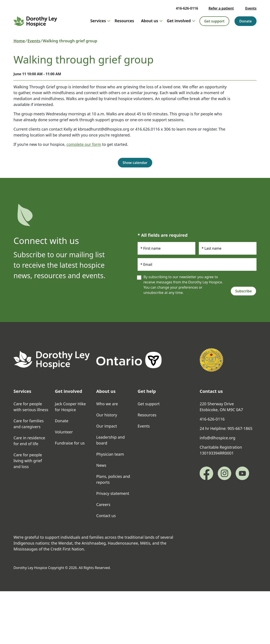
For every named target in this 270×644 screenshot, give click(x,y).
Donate (246, 21)
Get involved (181, 21)
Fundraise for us (70, 443)
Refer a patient (221, 8)
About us (152, 21)
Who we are (107, 404)
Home (19, 41)
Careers (103, 504)
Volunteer (64, 432)
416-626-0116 (187, 8)
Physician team (110, 454)
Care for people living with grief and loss (28, 461)
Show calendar (135, 163)
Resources (124, 21)
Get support (214, 21)
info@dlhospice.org (218, 438)
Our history (107, 415)
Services (100, 21)
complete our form (84, 144)
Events (251, 8)
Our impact (107, 426)
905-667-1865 (240, 428)
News (101, 465)
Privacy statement (113, 493)
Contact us (106, 516)
